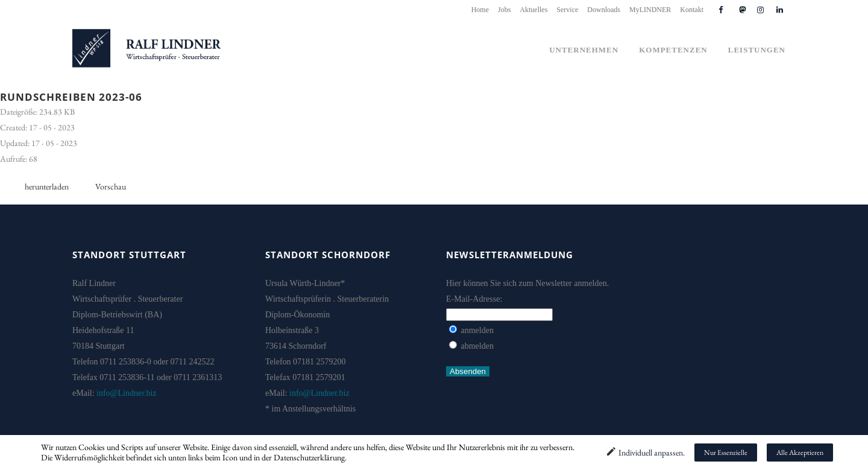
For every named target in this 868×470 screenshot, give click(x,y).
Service (567, 10)
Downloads (604, 10)
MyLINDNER (650, 10)
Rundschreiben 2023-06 (71, 97)
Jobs (504, 10)
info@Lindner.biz (127, 393)
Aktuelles (533, 10)
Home (480, 10)
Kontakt (692, 10)
